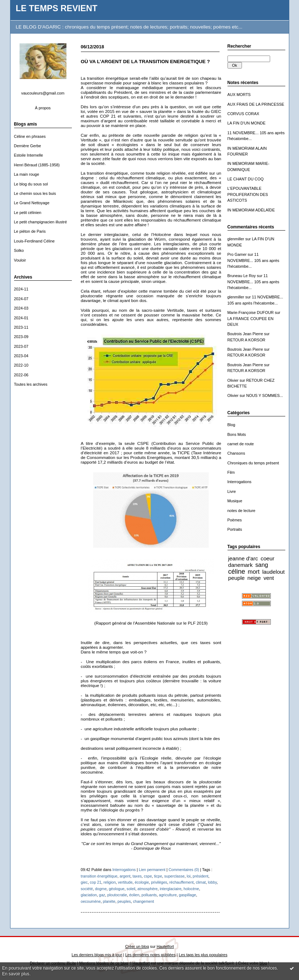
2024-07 (21, 299)
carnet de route (241, 444)
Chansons (236, 453)
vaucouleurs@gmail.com (43, 93)
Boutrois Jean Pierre (245, 334)
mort (254, 572)
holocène (191, 889)
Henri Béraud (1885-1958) (37, 165)
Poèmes (235, 520)
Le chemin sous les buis (35, 193)
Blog (231, 425)
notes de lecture (242, 511)
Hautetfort (165, 946)
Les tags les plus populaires (203, 955)
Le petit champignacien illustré (41, 222)
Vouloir (20, 260)
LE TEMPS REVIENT (57, 8)
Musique (235, 501)
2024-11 (21, 289)
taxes (137, 876)
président (201, 876)
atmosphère (148, 889)
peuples (124, 901)
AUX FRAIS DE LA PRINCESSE (256, 104)
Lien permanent (152, 870)
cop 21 (96, 882)
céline (237, 572)
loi (189, 876)
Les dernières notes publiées (150, 955)
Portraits (235, 529)
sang (262, 565)
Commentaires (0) (184, 870)
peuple (237, 578)
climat (201, 882)
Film (231, 472)
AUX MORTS (239, 95)
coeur (268, 558)
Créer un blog (137, 946)
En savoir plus (16, 974)
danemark (240, 565)
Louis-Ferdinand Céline (34, 241)
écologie (142, 882)
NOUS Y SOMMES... (265, 395)
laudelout (273, 572)
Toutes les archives (31, 384)
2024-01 (21, 318)
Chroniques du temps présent (253, 463)
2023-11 (21, 327)
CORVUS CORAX (243, 114)
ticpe (158, 876)
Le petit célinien (28, 213)
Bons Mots (237, 434)
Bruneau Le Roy (242, 276)
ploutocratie (117, 895)
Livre (232, 491)
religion (109, 882)
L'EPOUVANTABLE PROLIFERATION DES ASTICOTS (248, 194)
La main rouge (27, 174)
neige (254, 578)
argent (125, 876)
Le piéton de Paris (30, 231)
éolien (134, 895)
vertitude (125, 882)
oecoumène (91, 901)
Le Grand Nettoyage (32, 203)
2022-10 (21, 365)
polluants (149, 895)
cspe (148, 876)
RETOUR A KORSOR (246, 340)
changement (143, 901)
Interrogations (240, 482)
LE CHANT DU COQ (246, 179)
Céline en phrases (30, 136)
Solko (19, 250)
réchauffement (181, 882)
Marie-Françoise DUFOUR (251, 312)
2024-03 (21, 308)
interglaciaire (170, 889)
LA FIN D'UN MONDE (247, 123)
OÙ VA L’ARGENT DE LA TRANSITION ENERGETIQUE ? (146, 62)
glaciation (89, 895)
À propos (43, 108)
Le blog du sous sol (31, 184)
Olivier (233, 380)
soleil (131, 889)
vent (269, 578)
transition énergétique (99, 876)
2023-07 (21, 346)
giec (84, 882)
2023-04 (21, 356)
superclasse (174, 876)
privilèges (159, 882)
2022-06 (21, 375)
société (87, 889)
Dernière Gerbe (28, 146)
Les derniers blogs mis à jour (97, 955)
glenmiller (236, 239)
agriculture (168, 895)
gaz (102, 895)
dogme (101, 889)
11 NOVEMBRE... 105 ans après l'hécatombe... (253, 260)
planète (109, 901)
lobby (213, 882)
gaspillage (187, 895)
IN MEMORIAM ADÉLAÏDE (251, 210)
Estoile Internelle (29, 155)
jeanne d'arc (243, 558)
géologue (117, 889)
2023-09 (21, 337)
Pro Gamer (237, 254)
